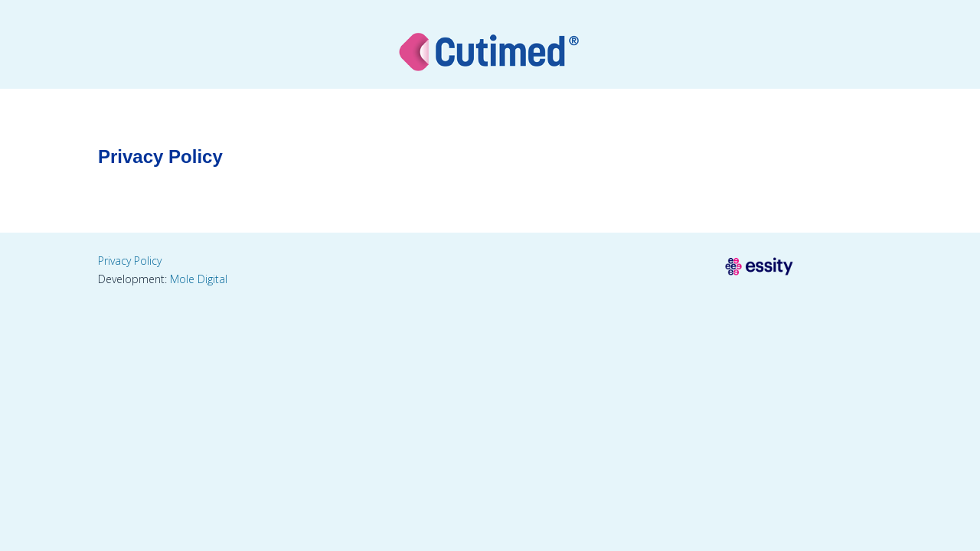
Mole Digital (199, 279)
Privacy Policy (130, 261)
